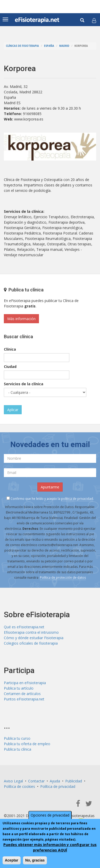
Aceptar (12, 860)
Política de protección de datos (63, 578)
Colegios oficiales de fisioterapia (31, 643)
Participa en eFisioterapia (25, 683)
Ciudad (10, 367)
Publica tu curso (17, 738)
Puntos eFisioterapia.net (24, 699)
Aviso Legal (13, 781)
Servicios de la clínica (24, 384)
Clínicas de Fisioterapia (22, 46)
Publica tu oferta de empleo (27, 744)
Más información (21, 319)
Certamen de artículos (22, 694)
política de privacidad (77, 499)
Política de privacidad (58, 786)
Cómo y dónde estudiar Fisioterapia (34, 638)
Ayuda (55, 781)
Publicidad (74, 781)
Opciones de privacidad (50, 815)
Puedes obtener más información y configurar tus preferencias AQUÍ (50, 847)
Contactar (36, 781)
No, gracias (35, 860)
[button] (94, 20)
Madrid (64, 46)
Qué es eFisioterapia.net (24, 627)
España (49, 46)
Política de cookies (19, 786)
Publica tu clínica (18, 749)
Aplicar (13, 410)
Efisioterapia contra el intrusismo (31, 632)
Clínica (10, 349)
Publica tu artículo (19, 688)
